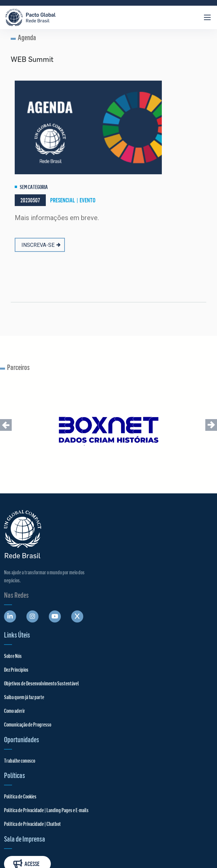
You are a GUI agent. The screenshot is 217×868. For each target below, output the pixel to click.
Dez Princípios (16, 669)
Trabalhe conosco (20, 760)
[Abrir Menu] (207, 17)
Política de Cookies (20, 796)
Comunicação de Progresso (28, 724)
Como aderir (15, 711)
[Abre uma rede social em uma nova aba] (10, 616)
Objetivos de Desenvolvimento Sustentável (41, 683)
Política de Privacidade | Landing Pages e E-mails (46, 810)
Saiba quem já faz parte (24, 697)
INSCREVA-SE (41, 245)
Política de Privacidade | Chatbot (32, 824)
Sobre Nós (13, 656)
